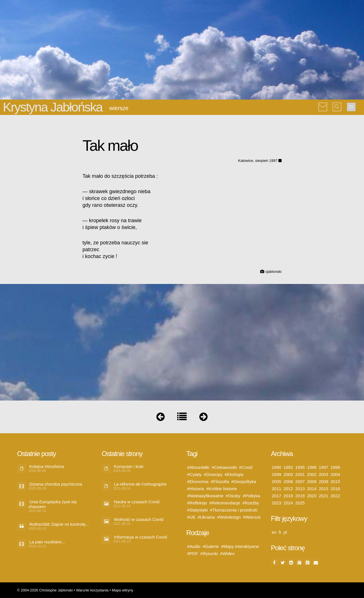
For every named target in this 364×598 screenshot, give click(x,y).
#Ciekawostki (224, 467)
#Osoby (233, 496)
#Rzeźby (251, 503)
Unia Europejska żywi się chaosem (53, 504)
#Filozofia (220, 482)
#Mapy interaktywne (240, 546)
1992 (288, 467)
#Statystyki (197, 510)
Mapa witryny (122, 590)
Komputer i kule (129, 466)
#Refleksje (197, 503)
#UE (191, 517)
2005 (277, 482)
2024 (288, 503)
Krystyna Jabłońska (53, 107)
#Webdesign (229, 517)
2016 (335, 489)
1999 (277, 474)
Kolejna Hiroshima (47, 466)
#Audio (194, 546)
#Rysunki (209, 553)
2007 (300, 482)
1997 (323, 467)
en (274, 532)
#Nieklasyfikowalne (205, 496)
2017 (277, 496)
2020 (312, 496)
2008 (312, 482)
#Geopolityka (244, 482)
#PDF (193, 553)
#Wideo (227, 553)
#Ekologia (234, 474)
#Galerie (211, 546)
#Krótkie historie (222, 489)
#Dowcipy (213, 474)
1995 (300, 467)
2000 (288, 474)
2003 (323, 474)
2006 (288, 482)
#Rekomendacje (225, 503)
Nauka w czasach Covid (137, 502)
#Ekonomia (198, 482)
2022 (335, 496)
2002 (312, 474)
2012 (288, 489)
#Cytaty (194, 474)
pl (285, 532)
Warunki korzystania (92, 590)
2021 (323, 496)
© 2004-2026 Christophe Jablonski (45, 590)
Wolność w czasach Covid (139, 519)
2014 (312, 489)
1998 (335, 467)
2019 (300, 496)
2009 (323, 482)
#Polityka (251, 496)
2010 (335, 482)
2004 (335, 474)
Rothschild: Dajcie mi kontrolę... (59, 524)
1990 (277, 467)
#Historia (196, 489)
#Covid (246, 467)
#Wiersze (252, 517)
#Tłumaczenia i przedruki (234, 510)
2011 (277, 489)
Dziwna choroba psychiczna (56, 484)
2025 (300, 503)
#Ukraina (206, 517)
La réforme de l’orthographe (140, 484)
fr (280, 532)
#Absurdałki (198, 467)
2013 (300, 489)
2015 (323, 489)
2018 (288, 496)
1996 (312, 467)
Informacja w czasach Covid (141, 537)
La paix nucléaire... (47, 542)
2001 (300, 474)
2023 (277, 503)
